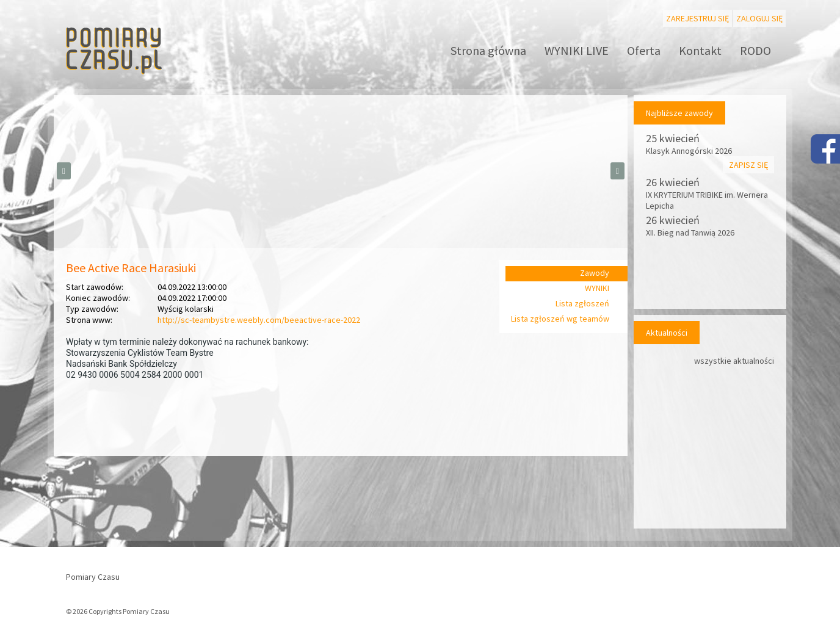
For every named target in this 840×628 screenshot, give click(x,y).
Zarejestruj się (697, 18)
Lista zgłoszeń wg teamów (560, 319)
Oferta (644, 50)
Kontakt (700, 50)
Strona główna (488, 50)
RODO (755, 50)
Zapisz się (748, 165)
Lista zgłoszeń (582, 303)
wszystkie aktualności (734, 361)
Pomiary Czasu (93, 577)
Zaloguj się (759, 18)
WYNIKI (597, 288)
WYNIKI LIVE (577, 50)
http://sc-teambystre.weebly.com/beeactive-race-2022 (259, 320)
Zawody (595, 273)
